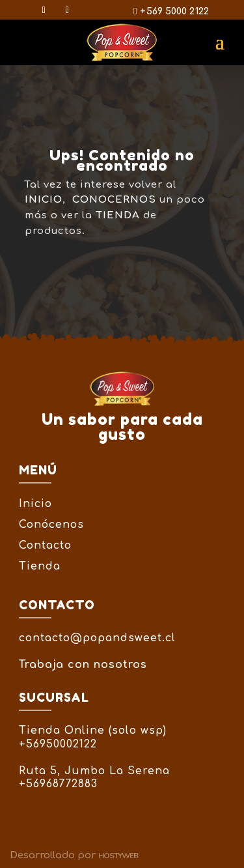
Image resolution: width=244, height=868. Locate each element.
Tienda (40, 566)
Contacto (45, 545)
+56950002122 (58, 744)
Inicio (35, 504)
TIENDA (118, 215)
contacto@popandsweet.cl (97, 638)
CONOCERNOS (114, 200)
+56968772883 (58, 784)
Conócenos (51, 525)
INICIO (44, 200)
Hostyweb (118, 856)
